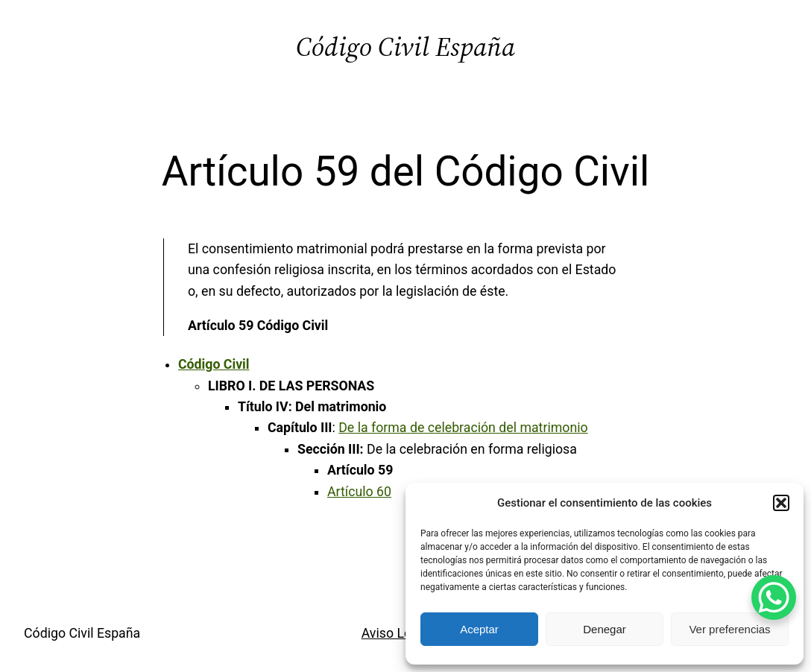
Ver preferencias (729, 629)
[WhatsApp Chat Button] (774, 597)
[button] (781, 503)
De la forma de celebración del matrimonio (463, 428)
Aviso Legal (395, 633)
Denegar (605, 629)
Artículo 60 (359, 492)
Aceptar (479, 629)
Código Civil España (405, 47)
